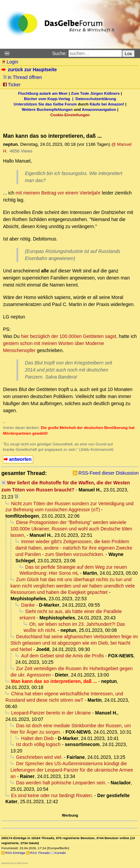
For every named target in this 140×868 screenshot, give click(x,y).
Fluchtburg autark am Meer (43, 93)
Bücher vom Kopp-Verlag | (50, 99)
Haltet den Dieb (38, 738)
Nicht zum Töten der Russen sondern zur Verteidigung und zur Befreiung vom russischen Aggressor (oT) (69, 507)
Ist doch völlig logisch (38, 744)
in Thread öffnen (22, 77)
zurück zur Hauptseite (30, 70)
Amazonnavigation (99, 110)
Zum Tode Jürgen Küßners (95, 93)
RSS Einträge (15, 853)
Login (10, 62)
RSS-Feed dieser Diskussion (109, 473)
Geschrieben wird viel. (39, 757)
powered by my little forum (15, 863)
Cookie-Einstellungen (70, 115)
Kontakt (60, 853)
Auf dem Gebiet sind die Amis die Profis (63, 656)
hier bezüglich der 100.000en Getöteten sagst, (69, 336)
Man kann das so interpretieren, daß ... (54, 681)
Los (129, 54)
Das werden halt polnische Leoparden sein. (61, 783)
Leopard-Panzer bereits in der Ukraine (51, 713)
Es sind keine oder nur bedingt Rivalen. (52, 795)
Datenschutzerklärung (96, 99)
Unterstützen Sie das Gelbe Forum (45, 104)
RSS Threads (40, 853)
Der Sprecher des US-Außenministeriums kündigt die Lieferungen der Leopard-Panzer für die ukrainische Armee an (72, 770)
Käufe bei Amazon (106, 104)
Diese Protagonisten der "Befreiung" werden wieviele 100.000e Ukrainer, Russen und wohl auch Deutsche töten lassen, (71, 529)
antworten (20, 459)
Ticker (12, 85)
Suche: (60, 53)
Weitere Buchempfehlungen (47, 110)
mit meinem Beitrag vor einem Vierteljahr (58, 193)
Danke (28, 605)
